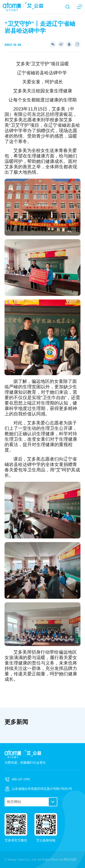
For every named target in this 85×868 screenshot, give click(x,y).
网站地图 (70, 860)
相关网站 (14, 802)
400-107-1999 (21, 779)
